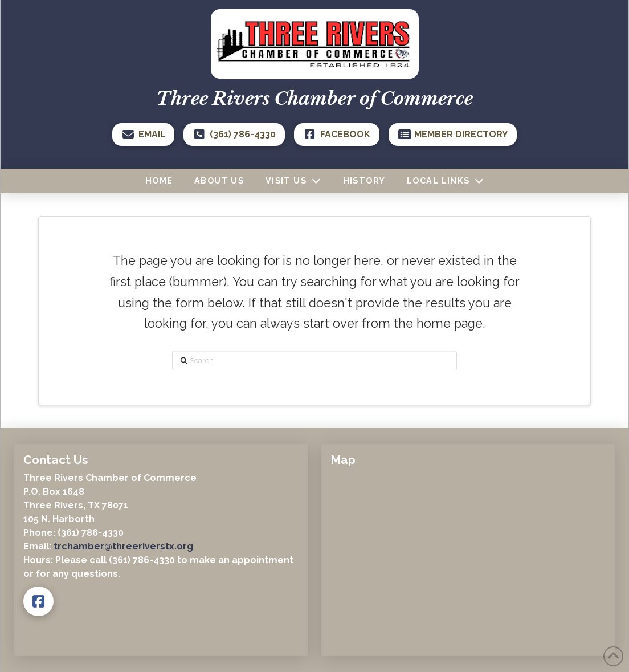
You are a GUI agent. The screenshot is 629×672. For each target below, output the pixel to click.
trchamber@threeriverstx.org (123, 546)
